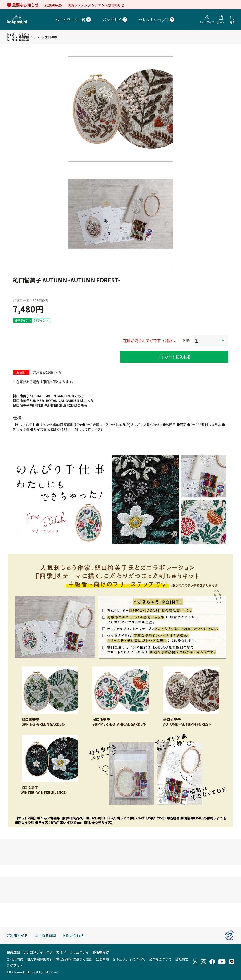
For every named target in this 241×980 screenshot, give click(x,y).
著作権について (160, 959)
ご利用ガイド (17, 935)
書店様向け (101, 952)
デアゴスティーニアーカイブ (45, 952)
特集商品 (24, 37)
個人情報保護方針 (40, 959)
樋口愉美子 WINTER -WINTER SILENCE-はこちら (50, 405)
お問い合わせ (73, 935)
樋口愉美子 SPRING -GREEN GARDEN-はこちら (49, 396)
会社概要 (182, 959)
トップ (10, 34)
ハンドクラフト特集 (46, 37)
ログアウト (15, 965)
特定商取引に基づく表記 (74, 959)
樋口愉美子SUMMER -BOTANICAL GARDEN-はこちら (53, 400)
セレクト (24, 34)
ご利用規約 (15, 959)
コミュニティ (79, 952)
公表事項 (102, 959)
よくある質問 (45, 935)
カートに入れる (177, 357)
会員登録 (13, 952)
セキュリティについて (129, 959)
